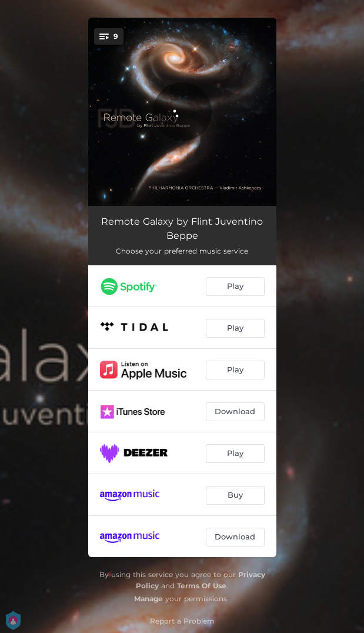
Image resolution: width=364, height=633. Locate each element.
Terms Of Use (202, 586)
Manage (148, 599)
